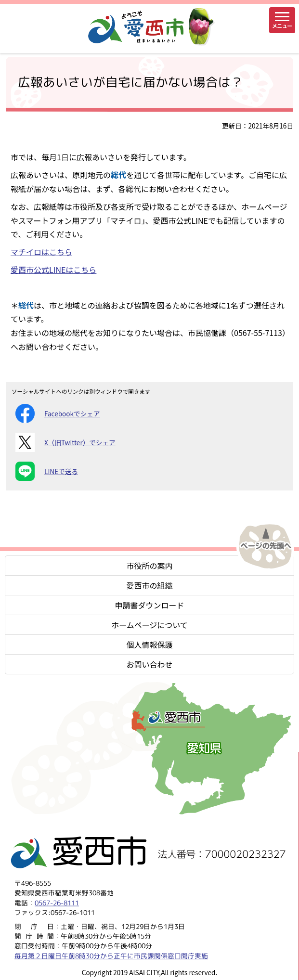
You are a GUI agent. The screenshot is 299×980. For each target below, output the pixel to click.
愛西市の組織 (149, 585)
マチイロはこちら (41, 252)
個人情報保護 (149, 645)
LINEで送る (47, 471)
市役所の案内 (149, 566)
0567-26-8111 (57, 903)
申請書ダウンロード (149, 605)
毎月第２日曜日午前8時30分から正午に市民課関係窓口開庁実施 (111, 956)
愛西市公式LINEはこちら (53, 270)
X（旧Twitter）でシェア (65, 442)
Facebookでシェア (58, 413)
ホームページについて (149, 625)
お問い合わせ (149, 664)
